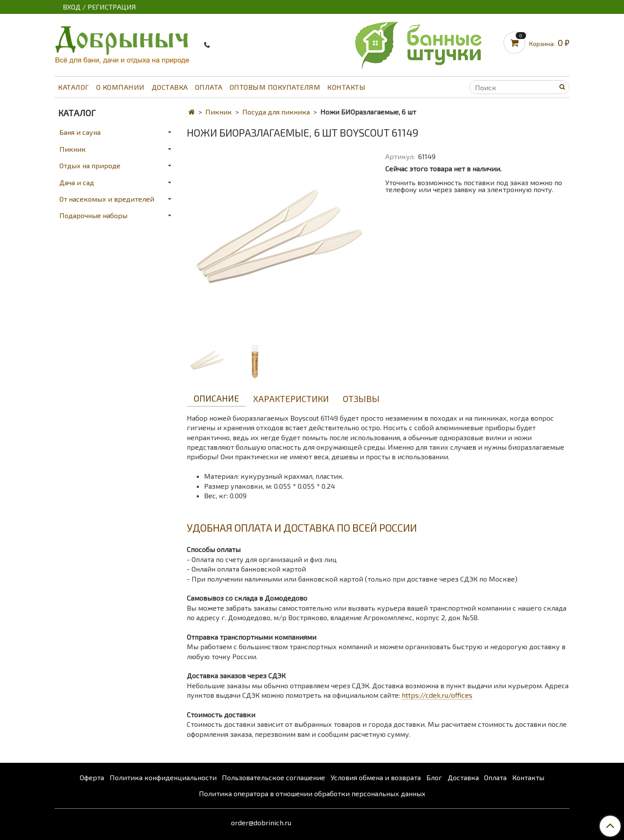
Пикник (219, 112)
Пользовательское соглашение (273, 777)
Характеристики (291, 399)
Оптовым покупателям (275, 87)
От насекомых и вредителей (107, 199)
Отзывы (361, 399)
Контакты (346, 87)
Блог (434, 777)
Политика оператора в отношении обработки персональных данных (312, 793)
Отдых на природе (90, 165)
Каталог (74, 87)
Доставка (170, 87)
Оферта (92, 777)
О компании (120, 87)
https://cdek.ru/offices (437, 695)
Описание (216, 398)
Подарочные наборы (93, 215)
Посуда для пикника (276, 112)
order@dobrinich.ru (261, 822)
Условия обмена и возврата (376, 777)
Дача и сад (77, 182)
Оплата (209, 87)
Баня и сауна (80, 132)
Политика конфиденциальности (163, 777)
